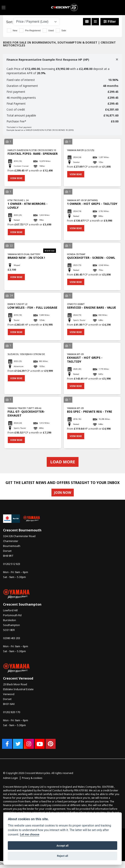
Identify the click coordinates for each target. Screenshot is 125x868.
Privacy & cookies (32, 778)
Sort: (10, 22)
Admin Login (10, 778)
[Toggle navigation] (3, 8)
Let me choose (30, 835)
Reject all (62, 856)
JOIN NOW (63, 493)
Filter (110, 22)
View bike (16, 178)
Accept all (62, 846)
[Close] (117, 59)
